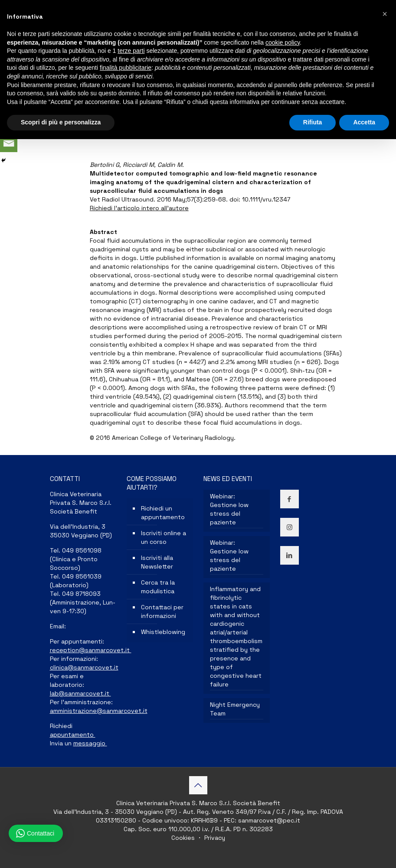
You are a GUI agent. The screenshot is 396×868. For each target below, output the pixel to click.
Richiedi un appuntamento (163, 513)
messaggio (90, 743)
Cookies (184, 838)
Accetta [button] (364, 122)
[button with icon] (290, 499)
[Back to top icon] (198, 785)
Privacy (214, 838)
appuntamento (73, 735)
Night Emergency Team (235, 709)
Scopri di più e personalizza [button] (61, 122)
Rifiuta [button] (313, 122)
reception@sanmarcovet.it (91, 650)
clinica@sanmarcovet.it (84, 667)
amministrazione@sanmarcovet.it (99, 711)
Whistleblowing (163, 632)
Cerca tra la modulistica (158, 587)
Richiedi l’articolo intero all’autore (139, 208)
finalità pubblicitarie (126, 68)
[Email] (9, 143)
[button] (385, 14)
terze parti (131, 51)
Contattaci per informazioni (162, 611)
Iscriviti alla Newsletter (157, 562)
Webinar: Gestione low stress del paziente (229, 509)
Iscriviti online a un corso (164, 537)
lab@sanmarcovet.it (80, 693)
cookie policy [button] (283, 42)
